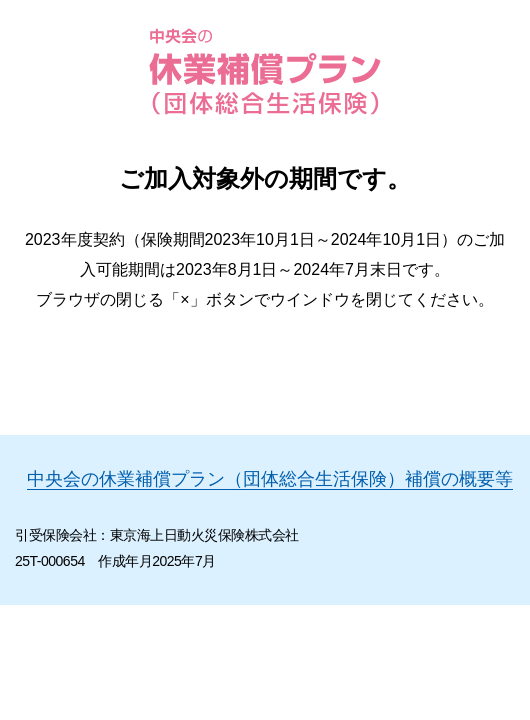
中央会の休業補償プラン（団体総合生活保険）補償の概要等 (270, 479)
